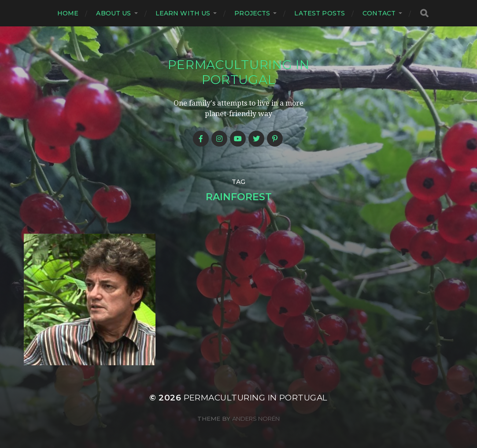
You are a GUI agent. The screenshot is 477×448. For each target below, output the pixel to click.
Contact (379, 13)
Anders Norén (256, 419)
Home (68, 13)
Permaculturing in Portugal (239, 72)
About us (113, 13)
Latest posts (320, 13)
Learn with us (183, 13)
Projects (252, 13)
